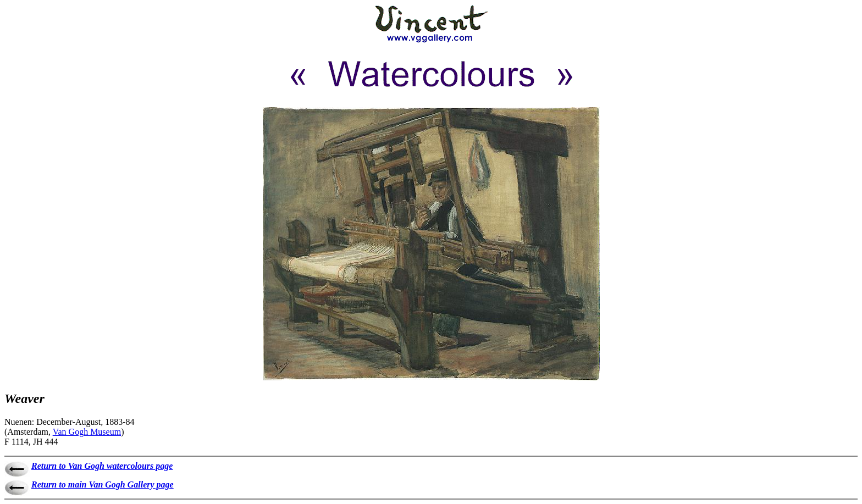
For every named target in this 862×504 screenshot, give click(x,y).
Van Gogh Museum (87, 432)
